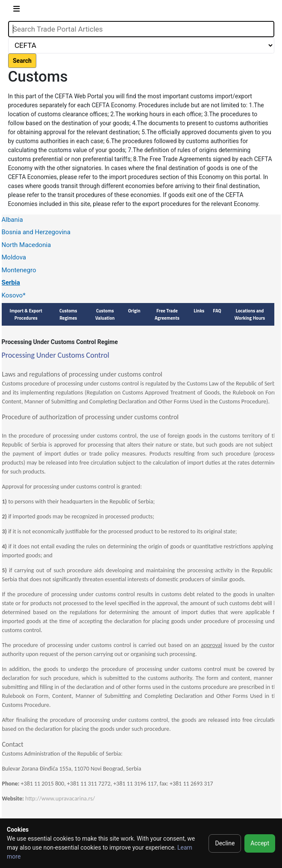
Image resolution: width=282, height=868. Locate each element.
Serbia (11, 282)
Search (22, 61)
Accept (260, 843)
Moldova (14, 257)
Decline (225, 843)
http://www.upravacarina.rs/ (60, 799)
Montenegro (19, 270)
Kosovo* (14, 295)
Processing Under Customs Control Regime (60, 342)
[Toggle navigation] (16, 10)
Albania (12, 220)
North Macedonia (26, 245)
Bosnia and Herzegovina (36, 232)
